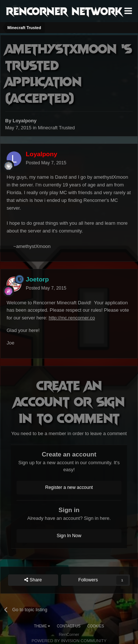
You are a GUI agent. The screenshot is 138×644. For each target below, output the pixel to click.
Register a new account (69, 487)
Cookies (96, 626)
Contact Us (69, 626)
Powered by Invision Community (69, 641)
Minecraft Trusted (56, 128)
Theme (42, 626)
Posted (46, 163)
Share (33, 580)
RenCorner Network (64, 11)
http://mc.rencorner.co (72, 318)
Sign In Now (69, 536)
